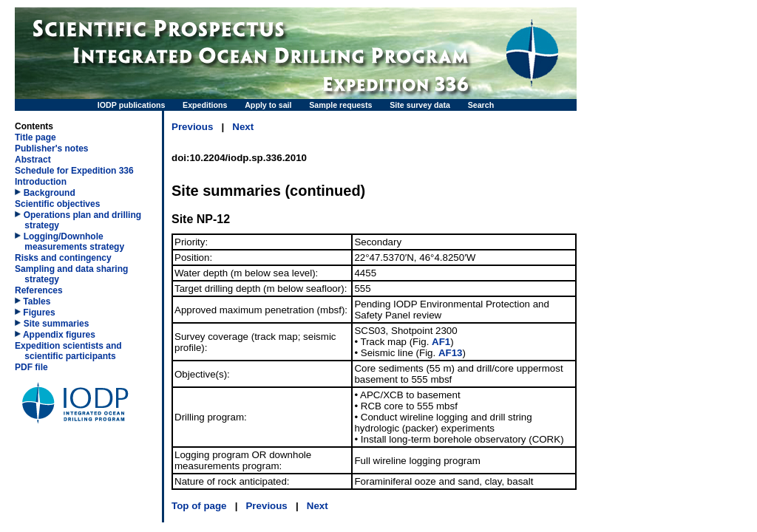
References (39, 290)
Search (481, 105)
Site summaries (57, 324)
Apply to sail (268, 105)
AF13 (451, 353)
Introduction (41, 182)
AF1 (441, 342)
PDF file (31, 367)
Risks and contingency (63, 258)
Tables (33, 301)
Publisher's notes (52, 149)
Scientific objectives (57, 204)
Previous (192, 127)
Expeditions (205, 105)
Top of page (199, 506)
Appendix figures (55, 335)
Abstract (33, 160)
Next (243, 127)
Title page (35, 137)
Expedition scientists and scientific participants (68, 351)
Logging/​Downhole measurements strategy (74, 242)
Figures (35, 313)
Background (50, 193)
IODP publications (132, 105)
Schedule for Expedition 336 (74, 171)
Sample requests (340, 105)
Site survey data (420, 105)
